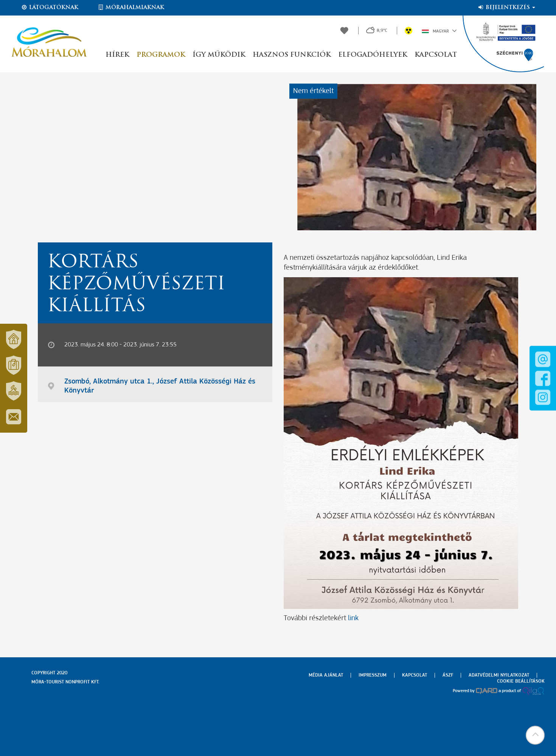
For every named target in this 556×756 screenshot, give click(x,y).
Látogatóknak (50, 8)
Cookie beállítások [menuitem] (521, 681)
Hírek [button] (117, 55)
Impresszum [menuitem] (373, 675)
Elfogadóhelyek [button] (373, 55)
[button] (535, 735)
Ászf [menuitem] (448, 675)
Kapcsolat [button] (436, 55)
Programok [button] (161, 55)
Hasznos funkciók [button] (292, 55)
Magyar (439, 31)
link (353, 618)
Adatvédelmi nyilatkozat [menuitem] (499, 675)
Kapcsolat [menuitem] (415, 675)
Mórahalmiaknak (131, 8)
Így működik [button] (219, 55)
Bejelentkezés (506, 8)
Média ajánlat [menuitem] (326, 675)
